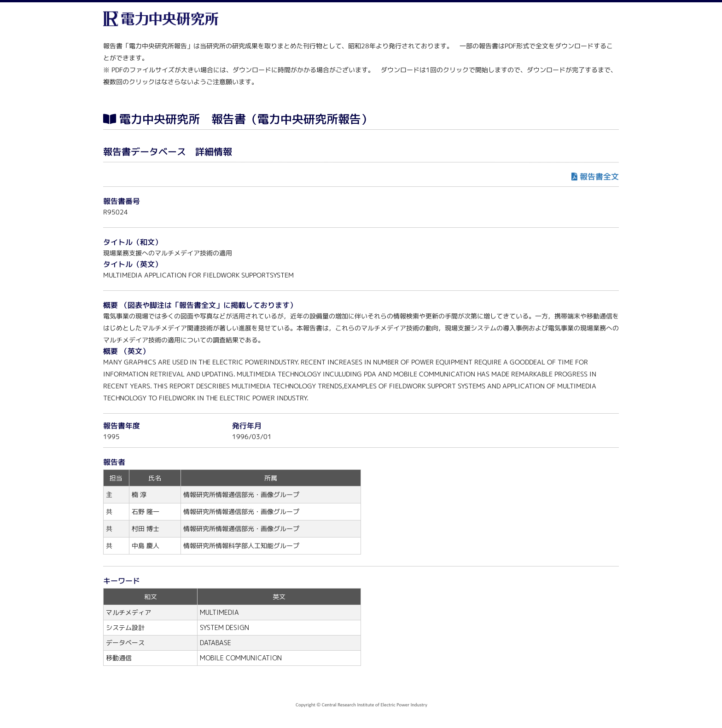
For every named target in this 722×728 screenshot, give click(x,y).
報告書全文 (599, 176)
